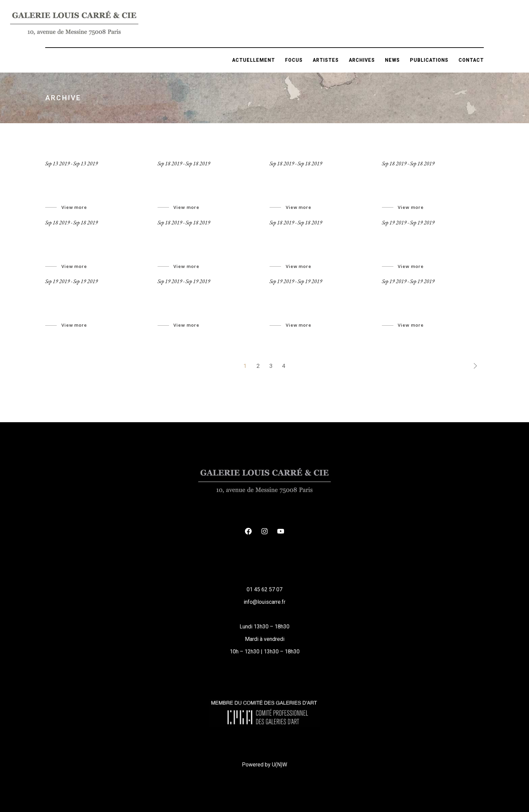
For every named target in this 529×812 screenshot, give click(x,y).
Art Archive (65, 292)
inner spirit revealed (306, 233)
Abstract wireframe (304, 174)
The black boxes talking (424, 292)
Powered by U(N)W (264, 765)
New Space (402, 233)
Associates (178, 292)
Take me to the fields (196, 233)
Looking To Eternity (417, 174)
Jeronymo (63, 174)
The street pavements (197, 174)
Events (282, 292)
